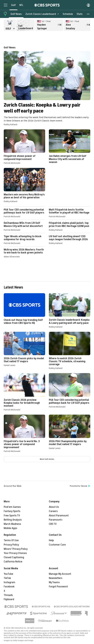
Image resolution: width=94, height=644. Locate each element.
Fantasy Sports (12, 511)
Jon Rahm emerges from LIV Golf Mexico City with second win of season (70, 147)
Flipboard (9, 599)
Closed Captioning (14, 557)
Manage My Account (60, 574)
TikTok (7, 578)
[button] (88, 14)
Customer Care (57, 545)
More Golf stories (47, 459)
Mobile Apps (10, 528)
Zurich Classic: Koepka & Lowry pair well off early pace (47, 86)
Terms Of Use (11, 540)
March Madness (12, 524)
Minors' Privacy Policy (16, 549)
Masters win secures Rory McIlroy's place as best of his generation (24, 185)
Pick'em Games (12, 507)
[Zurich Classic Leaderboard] (42, 14)
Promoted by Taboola (80, 486)
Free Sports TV (12, 516)
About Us (54, 507)
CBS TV (53, 524)
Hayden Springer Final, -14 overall (49, 25)
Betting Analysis (13, 520)
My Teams (54, 582)
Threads (8, 595)
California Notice (13, 562)
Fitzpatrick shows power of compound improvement (24, 147)
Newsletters (56, 578)
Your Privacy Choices (15, 553)
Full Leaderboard (26, 25)
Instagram (9, 582)
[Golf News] (16, 14)
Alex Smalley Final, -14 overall (78, 25)
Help (51, 540)
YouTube (8, 574)
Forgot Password (58, 587)
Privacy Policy (11, 545)
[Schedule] (68, 14)
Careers (53, 511)
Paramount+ (56, 520)
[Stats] (80, 14)
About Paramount (59, 516)
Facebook (9, 587)
